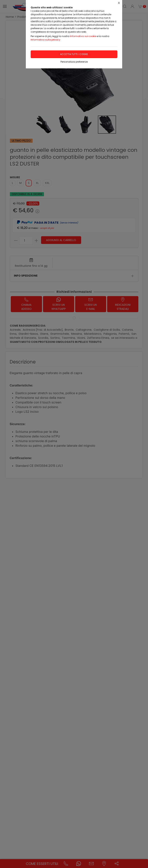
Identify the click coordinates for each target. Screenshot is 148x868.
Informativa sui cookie (83, 36)
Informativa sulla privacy (45, 40)
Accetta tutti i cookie (74, 54)
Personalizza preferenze (74, 62)
